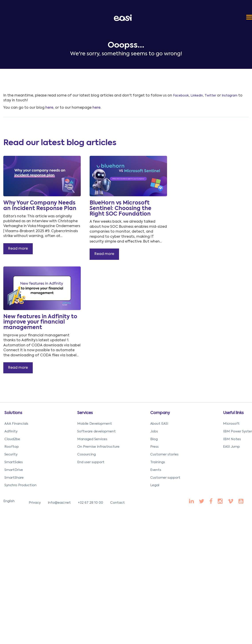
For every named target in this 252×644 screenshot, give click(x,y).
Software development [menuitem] (96, 431)
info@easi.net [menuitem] (59, 503)
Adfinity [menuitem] (11, 431)
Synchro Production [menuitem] (20, 485)
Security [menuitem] (11, 454)
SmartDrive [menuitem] (14, 470)
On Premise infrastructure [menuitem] (98, 447)
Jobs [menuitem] (154, 431)
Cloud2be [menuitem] (12, 439)
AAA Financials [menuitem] (16, 424)
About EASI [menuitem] (159, 424)
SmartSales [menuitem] (14, 462)
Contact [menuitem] (117, 503)
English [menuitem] (9, 501)
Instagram (230, 96)
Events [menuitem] (156, 470)
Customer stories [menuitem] (164, 454)
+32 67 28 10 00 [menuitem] (90, 503)
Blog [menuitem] (154, 439)
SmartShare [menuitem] (14, 478)
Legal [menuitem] (155, 485)
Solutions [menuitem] (13, 413)
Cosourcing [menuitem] (87, 454)
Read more (18, 249)
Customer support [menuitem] (165, 478)
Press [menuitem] (154, 447)
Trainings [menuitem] (158, 462)
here (49, 108)
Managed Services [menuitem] (92, 439)
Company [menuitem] (160, 413)
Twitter (210, 96)
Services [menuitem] (85, 413)
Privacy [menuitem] (35, 503)
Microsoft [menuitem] (231, 424)
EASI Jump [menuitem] (231, 447)
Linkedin (197, 96)
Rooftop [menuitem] (12, 447)
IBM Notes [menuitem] (232, 439)
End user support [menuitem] (91, 462)
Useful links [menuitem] (233, 413)
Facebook (181, 96)
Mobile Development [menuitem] (95, 424)
